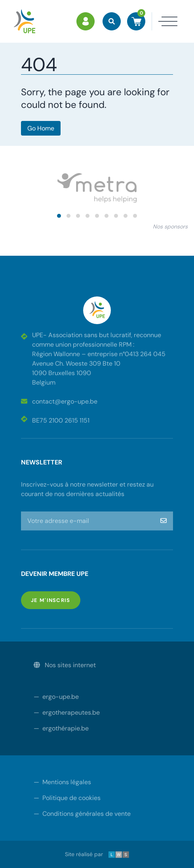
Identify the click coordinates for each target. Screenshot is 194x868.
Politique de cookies (67, 798)
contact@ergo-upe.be (59, 401)
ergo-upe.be (56, 697)
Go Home (41, 128)
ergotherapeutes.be (67, 712)
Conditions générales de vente (82, 814)
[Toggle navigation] (165, 21)
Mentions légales (62, 782)
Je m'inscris (56, 600)
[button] (59, 216)
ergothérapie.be (61, 728)
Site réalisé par (97, 854)
